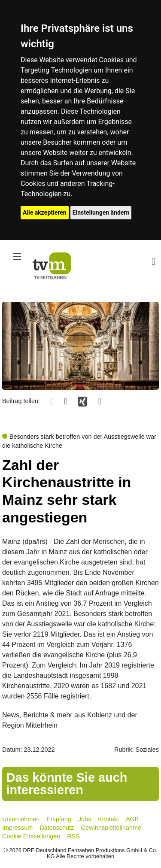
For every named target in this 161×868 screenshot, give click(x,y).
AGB (132, 819)
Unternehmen (21, 819)
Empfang (59, 819)
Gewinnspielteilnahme (111, 828)
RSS (73, 836)
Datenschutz (57, 828)
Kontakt (108, 819)
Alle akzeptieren (45, 212)
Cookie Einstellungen (31, 836)
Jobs (85, 819)
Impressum (17, 828)
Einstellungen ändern (101, 212)
